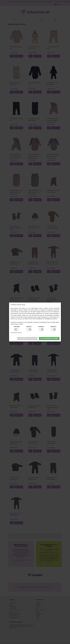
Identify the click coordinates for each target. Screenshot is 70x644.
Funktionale (41, 327)
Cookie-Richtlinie (18, 319)
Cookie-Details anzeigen (16, 332)
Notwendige (17, 327)
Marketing (29, 327)
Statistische (53, 327)
